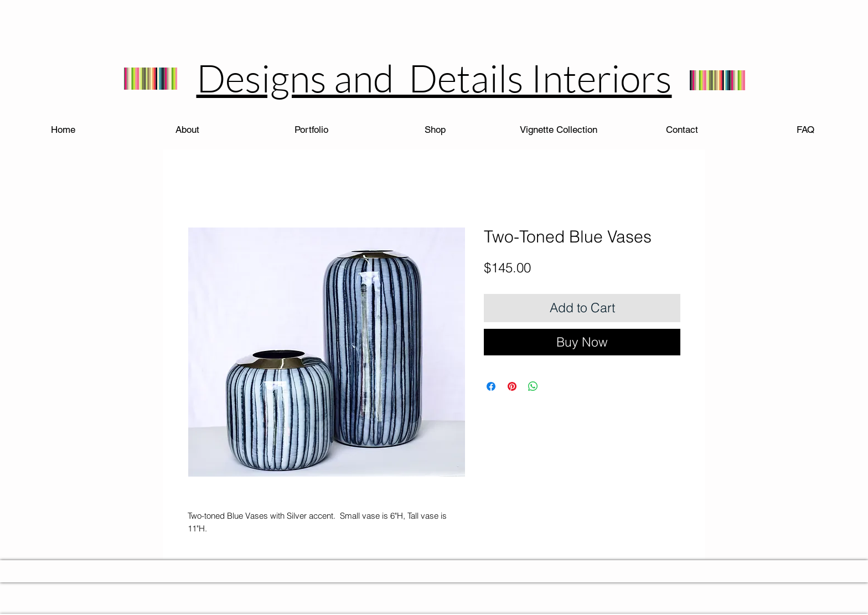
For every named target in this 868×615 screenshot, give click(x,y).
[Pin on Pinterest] (512, 386)
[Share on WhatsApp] (533, 386)
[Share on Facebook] (491, 386)
